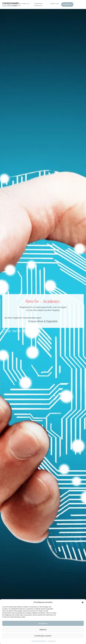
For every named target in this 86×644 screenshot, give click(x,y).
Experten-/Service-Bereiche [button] (19, 5)
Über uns (55, 4)
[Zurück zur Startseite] (10, 5)
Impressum (52, 641)
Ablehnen (43, 630)
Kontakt (67, 5)
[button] (83, 602)
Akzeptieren (43, 623)
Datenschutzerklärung (39, 641)
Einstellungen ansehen (43, 636)
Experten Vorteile (38, 5)
